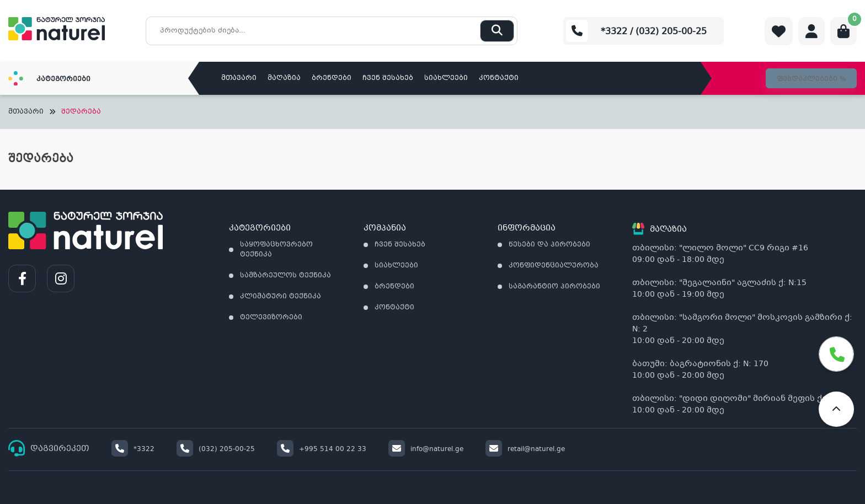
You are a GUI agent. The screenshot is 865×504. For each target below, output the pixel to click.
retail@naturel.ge (525, 449)
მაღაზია (284, 78)
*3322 (133, 449)
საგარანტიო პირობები (554, 287)
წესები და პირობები (549, 245)
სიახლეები (446, 78)
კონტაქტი (499, 78)
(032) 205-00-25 (216, 449)
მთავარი (239, 78)
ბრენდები (332, 78)
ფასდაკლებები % (811, 79)
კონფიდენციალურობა (554, 266)
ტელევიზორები (271, 318)
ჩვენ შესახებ (388, 78)
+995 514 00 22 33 (322, 449)
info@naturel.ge (426, 449)
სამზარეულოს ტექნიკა (285, 276)
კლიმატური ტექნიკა (281, 297)
